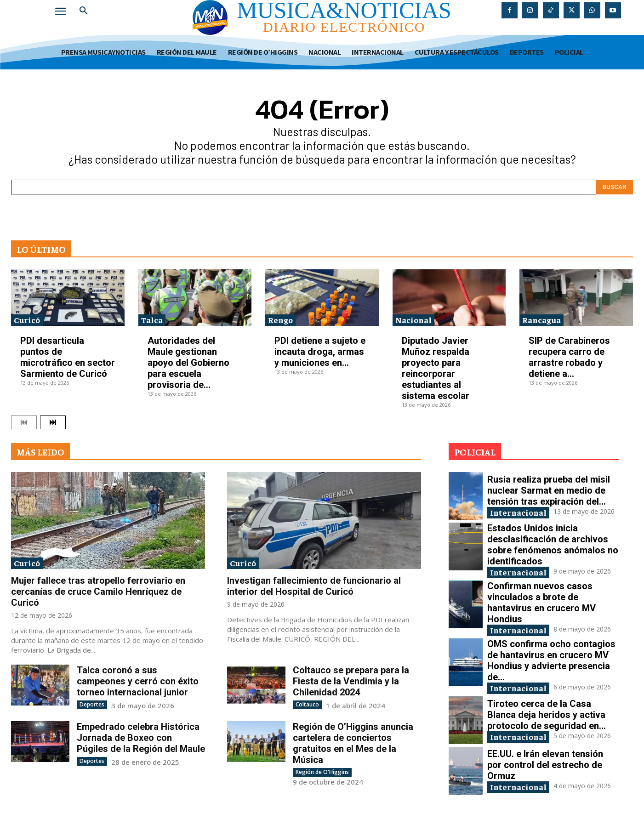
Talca (152, 320)
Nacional (413, 320)
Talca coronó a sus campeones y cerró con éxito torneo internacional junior (138, 681)
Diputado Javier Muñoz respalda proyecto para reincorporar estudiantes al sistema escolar (436, 368)
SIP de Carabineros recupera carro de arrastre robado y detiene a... (569, 357)
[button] (84, 11)
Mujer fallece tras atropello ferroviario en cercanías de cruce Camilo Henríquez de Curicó (98, 592)
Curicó (27, 320)
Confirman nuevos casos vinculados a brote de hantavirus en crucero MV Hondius (541, 603)
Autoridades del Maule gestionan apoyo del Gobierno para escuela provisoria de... (188, 363)
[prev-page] (24, 422)
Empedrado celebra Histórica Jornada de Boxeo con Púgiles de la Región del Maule (141, 738)
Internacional (518, 512)
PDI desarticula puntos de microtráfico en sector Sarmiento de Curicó (68, 357)
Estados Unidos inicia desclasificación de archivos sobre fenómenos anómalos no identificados (553, 545)
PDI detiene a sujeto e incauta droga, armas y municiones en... (320, 352)
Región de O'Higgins (322, 772)
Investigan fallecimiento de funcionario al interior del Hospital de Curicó (314, 586)
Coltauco (307, 704)
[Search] (614, 187)
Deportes (92, 704)
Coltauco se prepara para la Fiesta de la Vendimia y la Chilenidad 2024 (351, 681)
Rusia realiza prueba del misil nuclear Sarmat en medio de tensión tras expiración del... (549, 490)
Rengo (280, 320)
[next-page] (53, 422)
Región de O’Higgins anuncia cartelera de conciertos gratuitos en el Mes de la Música (353, 743)
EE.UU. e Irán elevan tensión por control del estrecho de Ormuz (545, 765)
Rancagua (541, 320)
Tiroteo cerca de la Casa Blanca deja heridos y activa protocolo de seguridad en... (547, 715)
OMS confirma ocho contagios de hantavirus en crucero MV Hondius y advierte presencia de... (551, 660)
